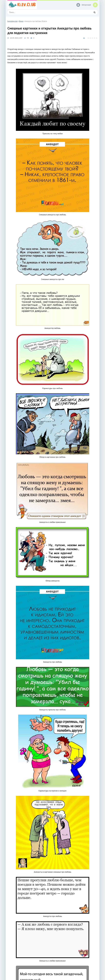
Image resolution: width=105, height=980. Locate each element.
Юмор (21, 21)
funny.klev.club (12, 21)
